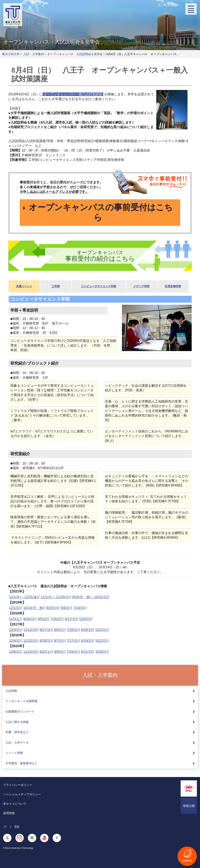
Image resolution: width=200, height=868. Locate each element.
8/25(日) (52, 608)
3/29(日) (102, 652)
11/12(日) (30, 630)
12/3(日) (15, 630)
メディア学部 (141, 286)
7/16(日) (73, 630)
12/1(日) (15, 608)
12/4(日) (15, 641)
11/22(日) (30, 641)
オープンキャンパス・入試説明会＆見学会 (75, 54)
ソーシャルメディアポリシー (22, 794)
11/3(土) (15, 619)
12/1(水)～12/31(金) (24, 597)
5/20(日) (85, 619)
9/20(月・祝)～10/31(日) (90, 597)
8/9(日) (59, 652)
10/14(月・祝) (34, 608)
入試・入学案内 (34, 54)
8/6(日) (59, 630)
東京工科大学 (11, 54)
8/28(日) (46, 641)
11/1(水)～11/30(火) (55, 597)
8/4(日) (66, 608)
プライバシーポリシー (18, 785)
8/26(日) (29, 619)
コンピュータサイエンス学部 (99, 286)
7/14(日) (79, 608)
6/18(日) (87, 630)
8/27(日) (46, 630)
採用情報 (9, 813)
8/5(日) (43, 619)
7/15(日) (56, 619)
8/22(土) (46, 652)
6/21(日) (87, 652)
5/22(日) (102, 641)
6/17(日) (71, 619)
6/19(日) (87, 641)
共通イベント (24, 286)
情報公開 (189, 806)
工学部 (56, 286)
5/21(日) (102, 630)
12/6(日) (15, 652)
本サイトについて (15, 804)
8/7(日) (59, 641)
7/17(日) (73, 641)
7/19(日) (73, 652)
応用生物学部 (173, 286)
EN (17, 827)
